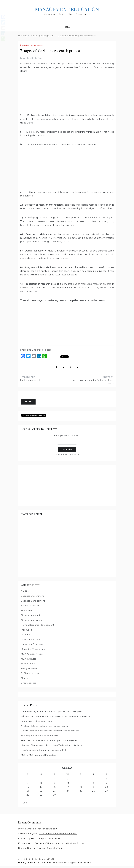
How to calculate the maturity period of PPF (44, 750)
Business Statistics (30, 606)
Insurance (26, 635)
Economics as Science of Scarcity (38, 721)
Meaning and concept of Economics (40, 736)
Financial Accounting (32, 615)
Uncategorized (29, 683)
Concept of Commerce (48, 838)
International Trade (31, 639)
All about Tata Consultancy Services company (44, 726)
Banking (25, 591)
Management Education (67, 10)
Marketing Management (32, 45)
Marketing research (30, 380)
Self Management (30, 673)
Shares (24, 678)
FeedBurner (74, 454)
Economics (27, 610)
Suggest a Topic (55, 848)
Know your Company (32, 644)
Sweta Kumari (25, 829)
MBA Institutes (28, 659)
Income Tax (27, 630)
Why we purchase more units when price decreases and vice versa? (56, 716)
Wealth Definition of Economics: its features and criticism (50, 731)
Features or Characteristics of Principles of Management (50, 740)
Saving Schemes (29, 668)
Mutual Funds (28, 664)
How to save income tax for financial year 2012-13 (93, 382)
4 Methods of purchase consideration (58, 834)
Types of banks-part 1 (47, 829)
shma (40, 58)
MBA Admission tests (32, 654)
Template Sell (83, 863)
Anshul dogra (25, 838)
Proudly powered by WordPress (35, 863)
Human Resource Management (37, 625)
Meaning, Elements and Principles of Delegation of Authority (52, 745)
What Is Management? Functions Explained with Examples (51, 711)
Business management (33, 601)
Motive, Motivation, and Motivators (38, 755)
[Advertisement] (67, 95)
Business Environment (32, 596)
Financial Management (33, 620)
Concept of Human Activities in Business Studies (60, 843)
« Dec (24, 803)
